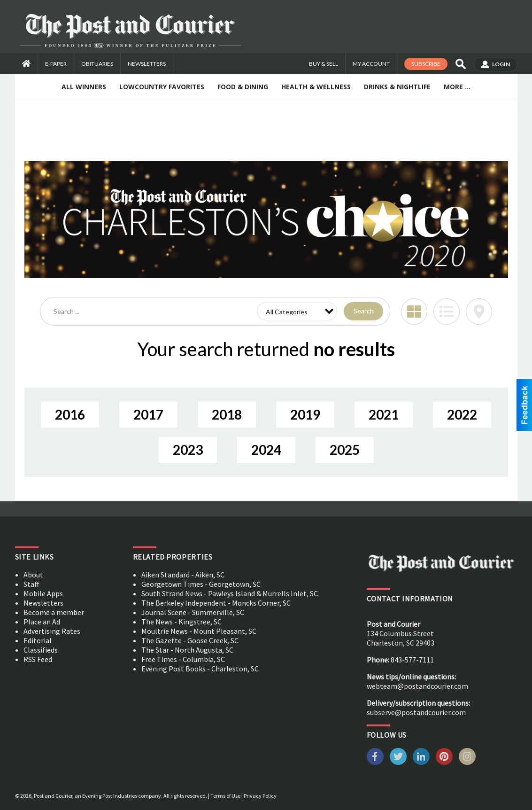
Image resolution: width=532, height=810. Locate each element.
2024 (266, 450)
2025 (345, 450)
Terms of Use (225, 796)
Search (364, 311)
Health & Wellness (316, 87)
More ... (457, 87)
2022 (462, 414)
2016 (70, 414)
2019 (305, 414)
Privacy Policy (260, 796)
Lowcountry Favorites (162, 87)
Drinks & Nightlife (397, 87)
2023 (188, 450)
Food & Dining (243, 87)
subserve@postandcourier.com (416, 712)
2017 (148, 414)
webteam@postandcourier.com (417, 686)
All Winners (84, 87)
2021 (384, 414)
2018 (227, 414)
